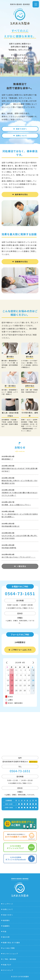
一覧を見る (21, 566)
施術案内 (6, 920)
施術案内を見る (21, 194)
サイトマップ (8, 970)
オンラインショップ (10, 954)
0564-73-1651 (20, 593)
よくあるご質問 (9, 948)
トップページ (8, 904)
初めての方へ (21, 129)
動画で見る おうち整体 (11, 943)
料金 (5, 931)
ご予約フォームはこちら (21, 650)
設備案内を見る (21, 262)
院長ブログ (7, 965)
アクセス (34, 762)
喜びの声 (6, 937)
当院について (21, 136)
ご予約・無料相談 (10, 959)
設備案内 (6, 926)
